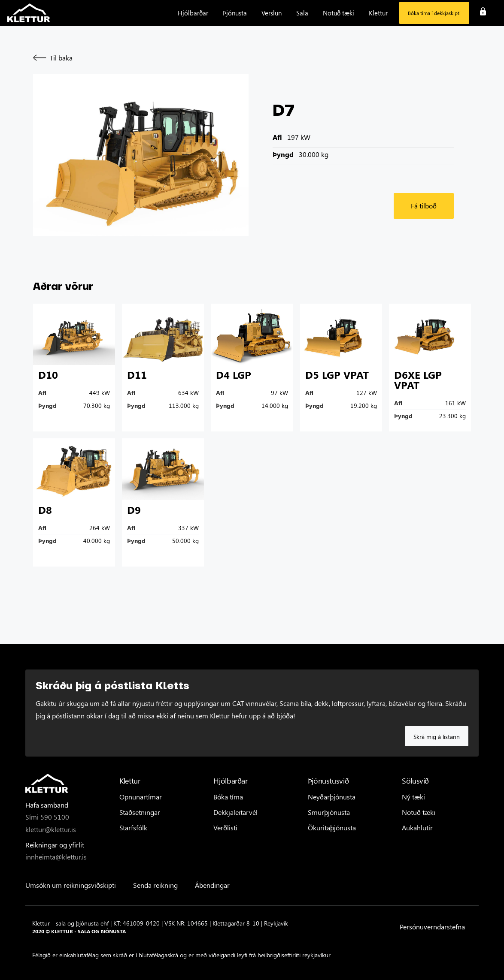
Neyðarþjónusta (332, 797)
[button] (193, 13)
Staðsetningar (140, 812)
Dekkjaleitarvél (235, 812)
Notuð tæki (419, 812)
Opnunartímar (141, 797)
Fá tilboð (424, 206)
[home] (29, 13)
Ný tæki (413, 797)
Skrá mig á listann (437, 737)
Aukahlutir (417, 828)
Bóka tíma (228, 797)
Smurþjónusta (329, 812)
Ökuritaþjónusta (332, 828)
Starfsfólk (133, 828)
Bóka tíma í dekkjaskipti (434, 13)
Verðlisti (225, 828)
